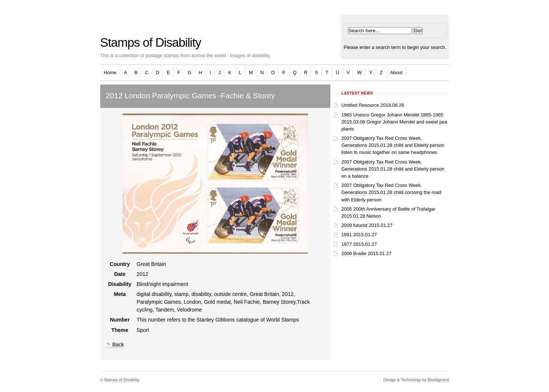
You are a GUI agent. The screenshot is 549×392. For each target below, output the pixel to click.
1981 (347, 235)
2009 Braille (354, 253)
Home (110, 73)
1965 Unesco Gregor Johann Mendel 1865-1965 (393, 115)
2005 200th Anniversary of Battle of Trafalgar (388, 209)
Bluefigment (438, 380)
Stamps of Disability (151, 42)
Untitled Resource (360, 105)
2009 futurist (354, 225)
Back (115, 345)
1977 (347, 244)
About (396, 73)
